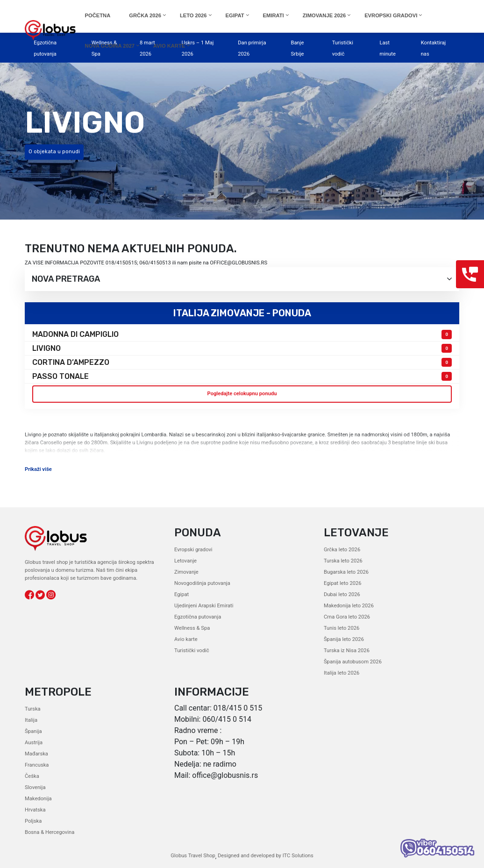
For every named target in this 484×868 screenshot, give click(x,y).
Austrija (34, 743)
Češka (32, 776)
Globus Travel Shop (193, 856)
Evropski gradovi (193, 550)
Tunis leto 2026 (342, 628)
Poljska (33, 821)
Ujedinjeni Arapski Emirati (204, 606)
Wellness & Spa (192, 628)
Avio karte (186, 639)
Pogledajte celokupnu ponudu (242, 394)
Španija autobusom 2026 (353, 662)
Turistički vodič (192, 651)
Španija (33, 731)
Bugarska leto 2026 (346, 572)
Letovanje (185, 561)
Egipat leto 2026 (343, 583)
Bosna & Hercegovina (50, 832)
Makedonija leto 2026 (349, 606)
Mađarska (36, 754)
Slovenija (35, 787)
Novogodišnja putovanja (202, 583)
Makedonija (38, 799)
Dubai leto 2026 (342, 594)
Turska (33, 709)
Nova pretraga (242, 279)
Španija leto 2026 (344, 639)
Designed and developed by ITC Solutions (265, 856)
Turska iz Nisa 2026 (347, 651)
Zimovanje (186, 572)
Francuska (37, 765)
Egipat (181, 594)
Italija (31, 720)
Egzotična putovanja (198, 617)
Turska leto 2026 (343, 561)
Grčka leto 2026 (342, 550)
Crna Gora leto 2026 (347, 617)
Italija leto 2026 (342, 673)
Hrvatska (35, 810)
